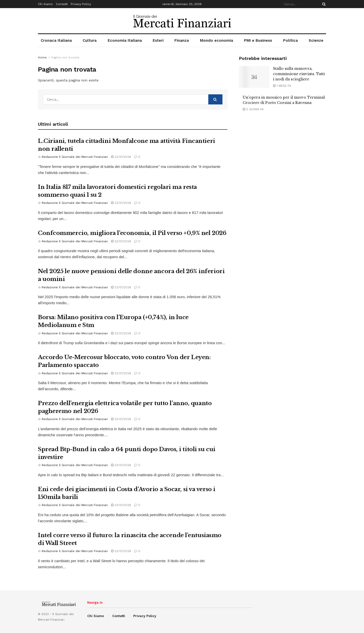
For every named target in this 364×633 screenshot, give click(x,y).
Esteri (158, 40)
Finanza (182, 40)
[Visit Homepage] (182, 21)
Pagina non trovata (65, 57)
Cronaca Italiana (56, 40)
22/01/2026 (121, 157)
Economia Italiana (125, 40)
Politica (290, 40)
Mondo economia (217, 40)
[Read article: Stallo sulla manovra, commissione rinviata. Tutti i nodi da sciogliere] (254, 77)
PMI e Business (258, 40)
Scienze (316, 40)
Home (42, 57)
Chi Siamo (45, 4)
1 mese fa (282, 86)
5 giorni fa (253, 109)
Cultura (90, 40)
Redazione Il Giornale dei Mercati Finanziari (75, 157)
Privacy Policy (81, 4)
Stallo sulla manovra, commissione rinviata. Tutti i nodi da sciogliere (299, 74)
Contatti (62, 4)
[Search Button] (323, 4)
